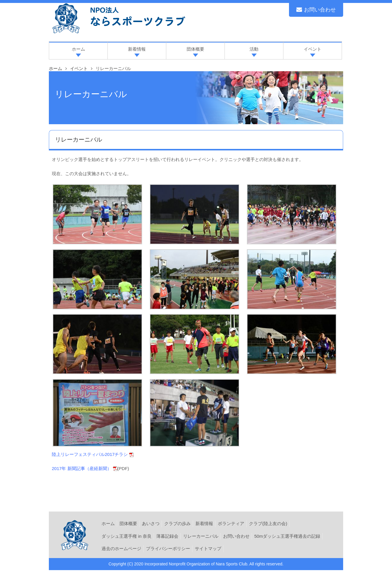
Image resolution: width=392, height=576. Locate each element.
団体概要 (128, 523)
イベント (79, 68)
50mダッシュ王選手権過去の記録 (287, 536)
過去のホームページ (121, 548)
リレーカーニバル (201, 536)
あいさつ (151, 523)
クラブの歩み (177, 523)
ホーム (108, 523)
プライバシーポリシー (168, 548)
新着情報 (204, 523)
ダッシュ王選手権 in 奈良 (127, 536)
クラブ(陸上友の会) (268, 523)
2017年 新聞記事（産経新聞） (82, 468)
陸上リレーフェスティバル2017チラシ (90, 454)
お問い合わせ (316, 10)
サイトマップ (208, 548)
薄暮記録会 (167, 536)
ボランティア (231, 523)
